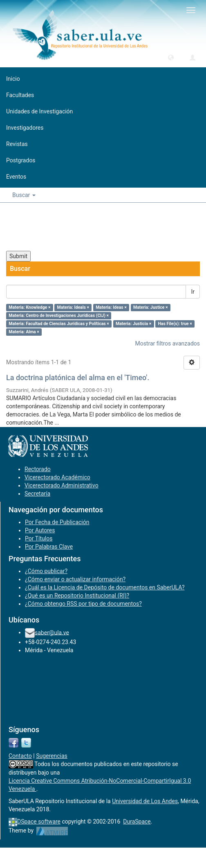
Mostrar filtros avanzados (167, 343)
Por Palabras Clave (49, 547)
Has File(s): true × (175, 324)
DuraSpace (137, 821)
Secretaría (37, 494)
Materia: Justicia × (133, 324)
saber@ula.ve (52, 632)
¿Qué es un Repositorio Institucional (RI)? (77, 596)
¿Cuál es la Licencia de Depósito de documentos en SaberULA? (105, 587)
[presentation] (68, 227)
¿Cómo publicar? (46, 571)
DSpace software (39, 821)
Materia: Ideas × (111, 307)
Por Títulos (39, 538)
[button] (171, 57)
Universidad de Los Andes (145, 801)
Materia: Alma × (24, 332)
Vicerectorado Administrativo (62, 485)
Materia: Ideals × (73, 307)
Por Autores (40, 530)
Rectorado (38, 469)
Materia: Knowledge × (29, 307)
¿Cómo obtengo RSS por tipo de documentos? (83, 604)
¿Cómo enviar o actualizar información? (75, 579)
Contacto (20, 756)
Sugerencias (52, 756)
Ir (193, 292)
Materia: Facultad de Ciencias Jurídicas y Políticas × (59, 324)
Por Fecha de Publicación (57, 522)
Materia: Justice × (151, 307)
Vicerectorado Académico (57, 477)
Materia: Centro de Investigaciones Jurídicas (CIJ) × (59, 316)
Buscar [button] (24, 195)
